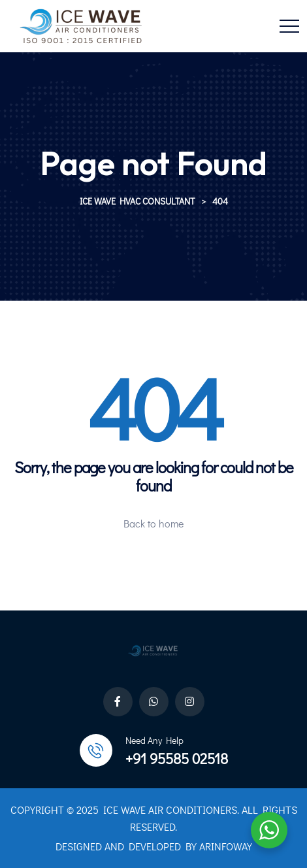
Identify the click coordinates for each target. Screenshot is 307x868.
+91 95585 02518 (177, 759)
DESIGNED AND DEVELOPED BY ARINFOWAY (154, 846)
